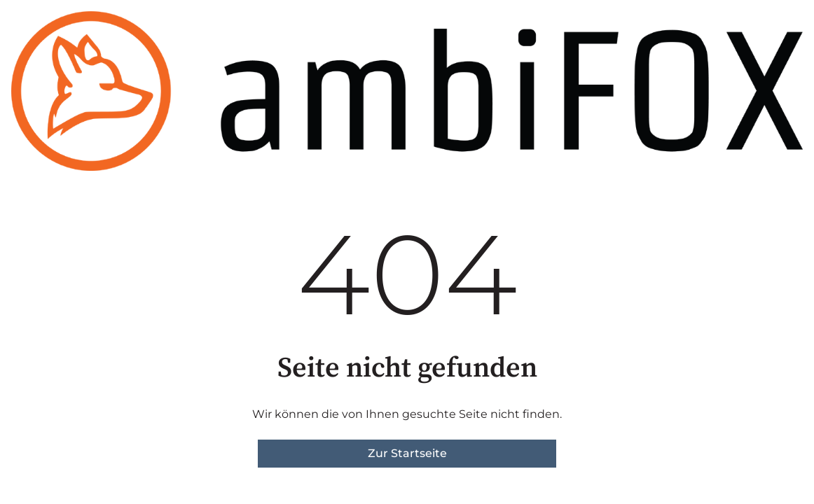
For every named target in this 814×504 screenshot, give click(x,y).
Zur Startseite (407, 453)
